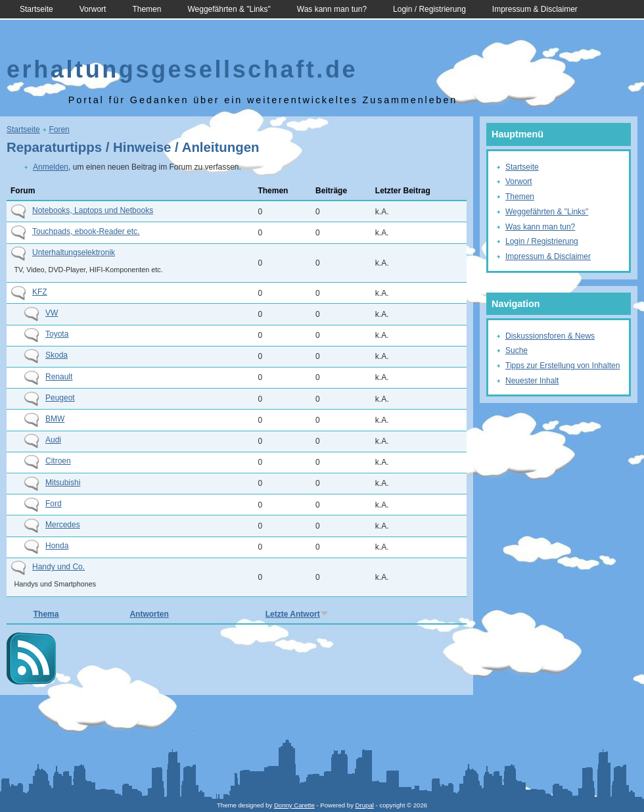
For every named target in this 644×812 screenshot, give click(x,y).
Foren (59, 130)
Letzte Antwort (297, 614)
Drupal (365, 805)
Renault (59, 377)
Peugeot (60, 398)
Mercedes (63, 525)
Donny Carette (294, 805)
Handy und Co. (58, 567)
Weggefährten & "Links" (229, 9)
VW (52, 313)
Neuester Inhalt (532, 381)
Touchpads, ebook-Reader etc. (86, 231)
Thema (46, 614)
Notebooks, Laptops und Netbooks (93, 210)
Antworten (149, 614)
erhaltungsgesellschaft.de (182, 69)
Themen (147, 9)
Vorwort (93, 9)
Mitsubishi (63, 483)
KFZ (40, 292)
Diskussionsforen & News (550, 336)
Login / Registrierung (429, 9)
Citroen (58, 461)
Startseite (36, 9)
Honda (57, 546)
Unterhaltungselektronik (74, 252)
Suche (517, 350)
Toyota (57, 334)
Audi (53, 440)
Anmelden (51, 167)
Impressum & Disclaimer (535, 9)
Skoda (57, 355)
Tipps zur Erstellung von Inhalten (563, 366)
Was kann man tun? (332, 9)
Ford (54, 504)
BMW (55, 419)
